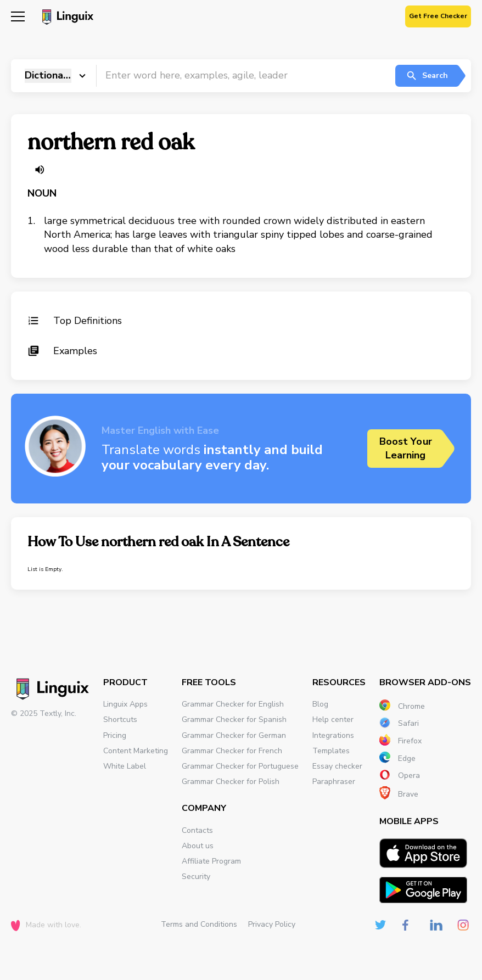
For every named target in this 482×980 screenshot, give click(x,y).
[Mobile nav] (18, 18)
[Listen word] (40, 170)
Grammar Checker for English (233, 704)
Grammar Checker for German (234, 735)
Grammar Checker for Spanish (234, 719)
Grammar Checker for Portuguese (240, 766)
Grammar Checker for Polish (231, 782)
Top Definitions (75, 321)
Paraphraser (334, 782)
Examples (62, 351)
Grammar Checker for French (232, 751)
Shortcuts (120, 719)
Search (427, 76)
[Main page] (66, 18)
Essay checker (337, 766)
